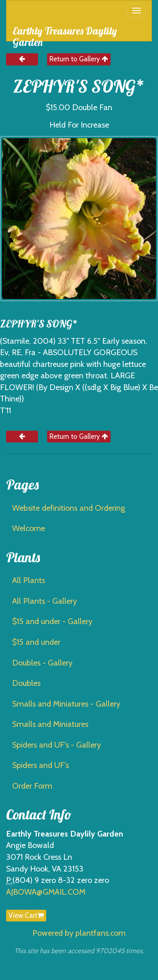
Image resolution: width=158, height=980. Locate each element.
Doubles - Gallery (42, 663)
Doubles (26, 683)
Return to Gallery (79, 59)
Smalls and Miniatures (50, 724)
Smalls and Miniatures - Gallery (66, 704)
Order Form (32, 786)
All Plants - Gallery (45, 601)
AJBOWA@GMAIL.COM (46, 892)
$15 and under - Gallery (52, 621)
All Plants (29, 580)
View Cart (26, 915)
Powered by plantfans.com (79, 933)
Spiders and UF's (41, 765)
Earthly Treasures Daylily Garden (65, 33)
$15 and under (36, 642)
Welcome (29, 528)
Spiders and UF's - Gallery (57, 745)
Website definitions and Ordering (69, 508)
